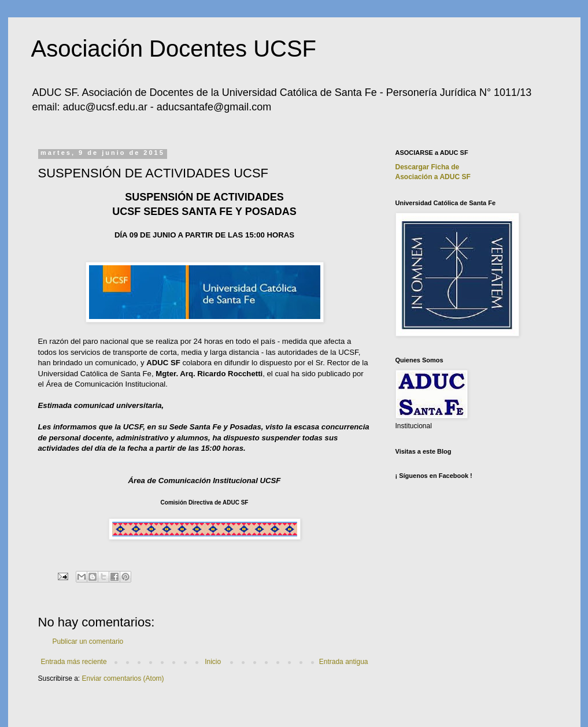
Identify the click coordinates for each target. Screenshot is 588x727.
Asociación (433, 177)
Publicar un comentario (88, 641)
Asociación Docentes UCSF (174, 49)
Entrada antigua (344, 662)
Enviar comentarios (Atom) (123, 678)
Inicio (213, 662)
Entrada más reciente (74, 662)
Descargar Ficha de (428, 167)
